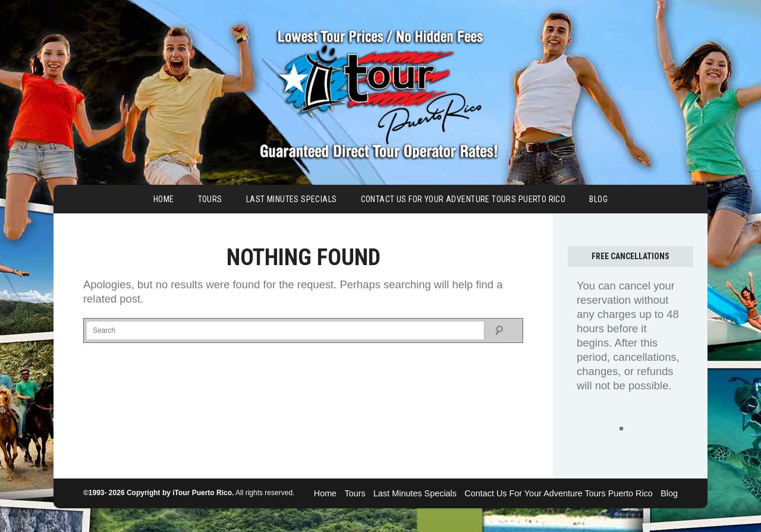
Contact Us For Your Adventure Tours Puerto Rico (463, 199)
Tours (210, 199)
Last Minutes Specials (292, 199)
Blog (598, 199)
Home (164, 199)
